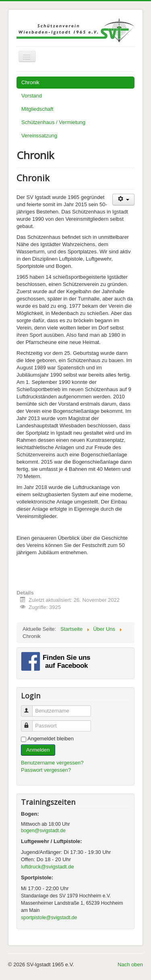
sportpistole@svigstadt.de (49, 918)
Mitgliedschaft (37, 109)
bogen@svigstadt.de (43, 831)
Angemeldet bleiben (51, 739)
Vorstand (32, 96)
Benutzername (30, 708)
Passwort (30, 722)
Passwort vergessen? (46, 770)
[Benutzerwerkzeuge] (123, 200)
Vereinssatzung (39, 136)
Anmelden (38, 750)
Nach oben (130, 964)
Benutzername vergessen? (52, 763)
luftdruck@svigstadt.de (48, 867)
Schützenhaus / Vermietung (53, 122)
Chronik (30, 82)
